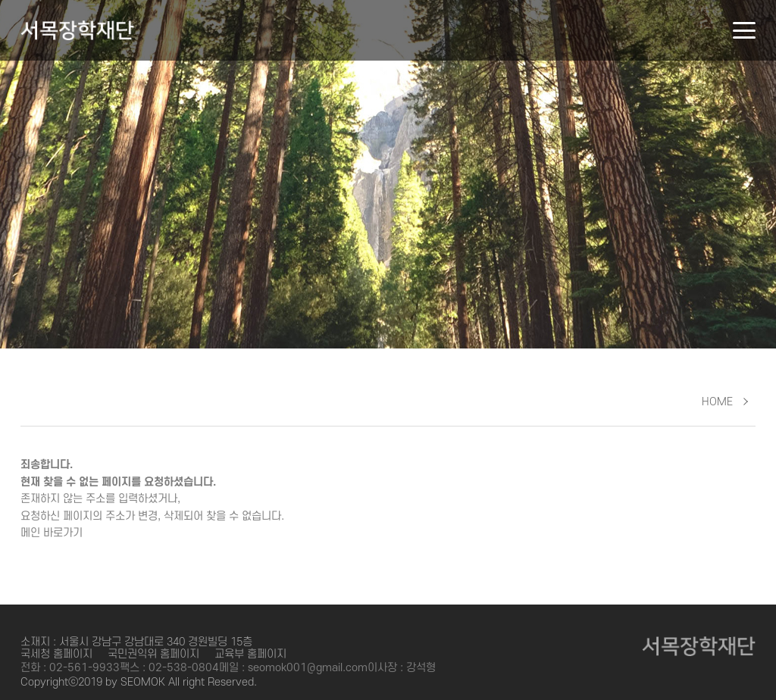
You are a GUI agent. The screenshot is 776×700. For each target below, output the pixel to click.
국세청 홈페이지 (56, 654)
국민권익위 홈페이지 (153, 654)
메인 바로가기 (52, 533)
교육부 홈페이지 (250, 654)
